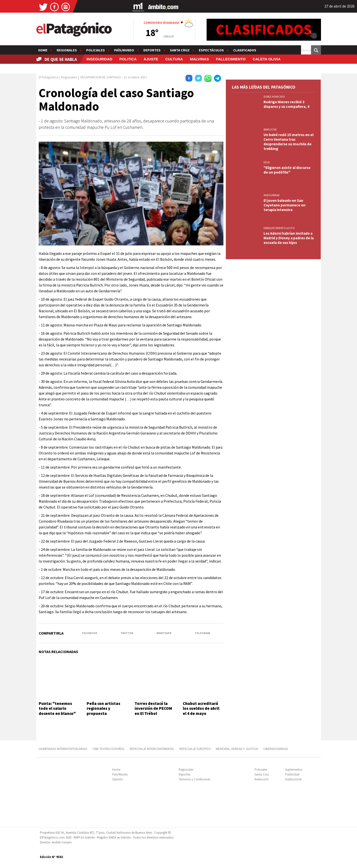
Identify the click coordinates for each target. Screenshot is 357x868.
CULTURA (174, 59)
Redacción (262, 779)
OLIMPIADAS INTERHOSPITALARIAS (63, 749)
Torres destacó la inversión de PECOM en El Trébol (153, 708)
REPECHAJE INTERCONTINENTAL (152, 749)
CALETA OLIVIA (267, 59)
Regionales (67, 50)
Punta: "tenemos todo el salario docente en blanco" (57, 708)
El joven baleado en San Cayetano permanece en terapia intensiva (284, 205)
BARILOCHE (270, 129)
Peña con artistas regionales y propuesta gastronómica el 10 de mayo (105, 713)
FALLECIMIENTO (231, 59)
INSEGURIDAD (99, 59)
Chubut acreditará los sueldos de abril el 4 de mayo (201, 708)
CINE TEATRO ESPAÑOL (109, 749)
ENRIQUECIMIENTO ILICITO (279, 228)
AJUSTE (151, 59)
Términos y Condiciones (194, 779)
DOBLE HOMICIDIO (274, 97)
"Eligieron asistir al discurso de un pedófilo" (287, 170)
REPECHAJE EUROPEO (195, 749)
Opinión (118, 779)
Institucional (293, 779)
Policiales (96, 50)
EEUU (267, 162)
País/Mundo (124, 50)
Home (43, 50)
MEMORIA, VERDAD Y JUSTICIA (237, 749)
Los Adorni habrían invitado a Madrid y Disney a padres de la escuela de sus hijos (289, 238)
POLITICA (128, 59)
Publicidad (292, 774)
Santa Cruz (180, 50)
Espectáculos (211, 50)
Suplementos (294, 770)
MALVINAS (199, 59)
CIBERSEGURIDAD (276, 749)
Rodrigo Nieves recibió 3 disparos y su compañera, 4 (286, 104)
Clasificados (245, 50)
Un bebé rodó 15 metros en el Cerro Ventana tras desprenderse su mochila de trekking (288, 142)
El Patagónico (48, 77)
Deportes (152, 50)
